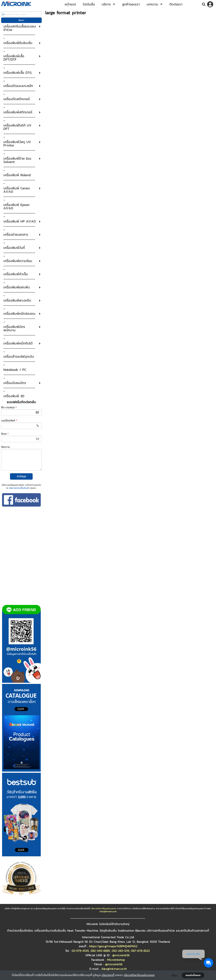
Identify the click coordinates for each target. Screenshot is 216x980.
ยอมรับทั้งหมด (193, 975)
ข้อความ (5, 447)
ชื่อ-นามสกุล (9, 407)
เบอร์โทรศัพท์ (9, 421)
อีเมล (5, 434)
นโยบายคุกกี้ (108, 975)
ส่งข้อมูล (21, 476)
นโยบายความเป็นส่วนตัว (19, 488)
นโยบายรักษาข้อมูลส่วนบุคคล (139, 975)
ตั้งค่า (174, 975)
